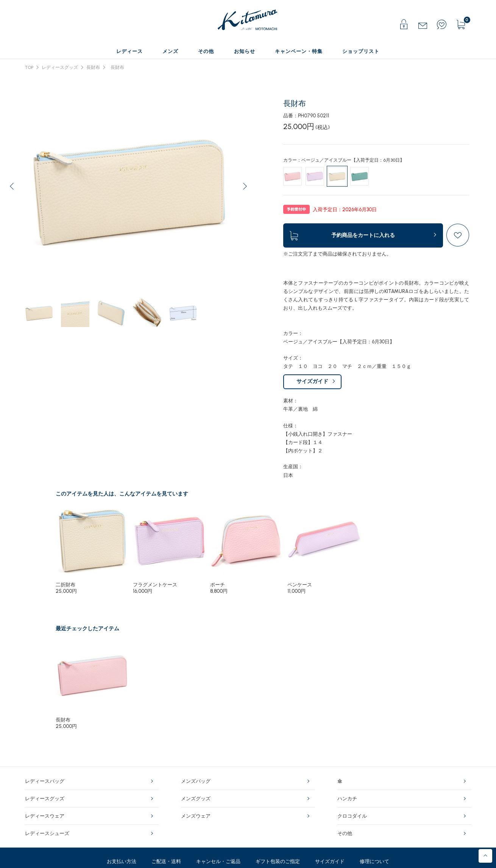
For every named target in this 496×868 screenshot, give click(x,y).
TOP (29, 67)
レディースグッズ (60, 67)
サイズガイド (312, 381)
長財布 (93, 67)
